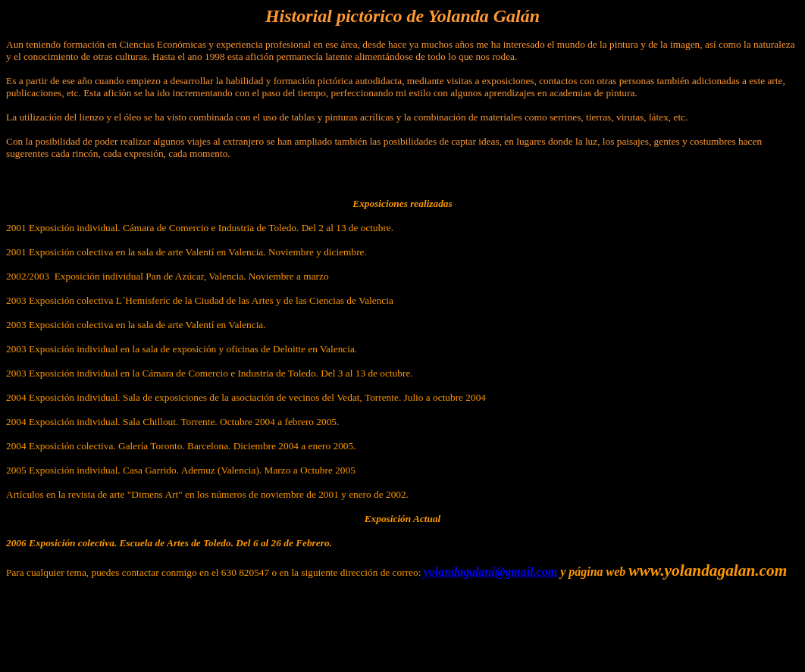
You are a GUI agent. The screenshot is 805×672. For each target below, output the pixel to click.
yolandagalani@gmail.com (490, 572)
